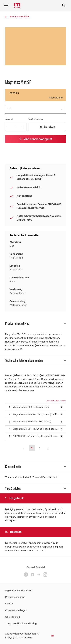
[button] (62, 404)
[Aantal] (16, 127)
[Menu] (6, 5)
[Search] (64, 5)
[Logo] (18, 5)
